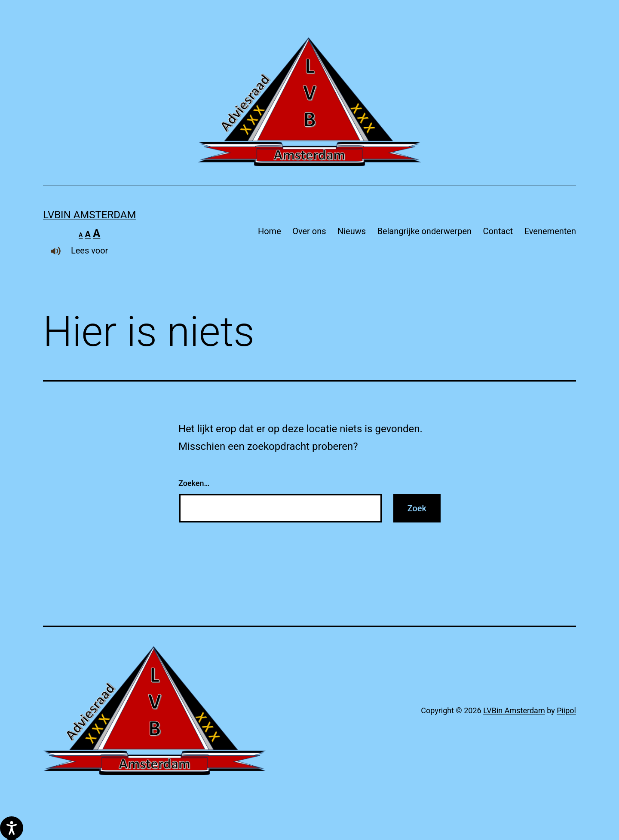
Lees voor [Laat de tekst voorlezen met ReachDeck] (75, 250)
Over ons (309, 231)
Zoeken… (194, 483)
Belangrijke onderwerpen (424, 231)
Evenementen (550, 231)
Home (270, 231)
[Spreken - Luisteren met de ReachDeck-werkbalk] (12, 828)
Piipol (566, 710)
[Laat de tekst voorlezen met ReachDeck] (56, 251)
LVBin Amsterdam (89, 215)
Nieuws (352, 231)
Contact (498, 231)
